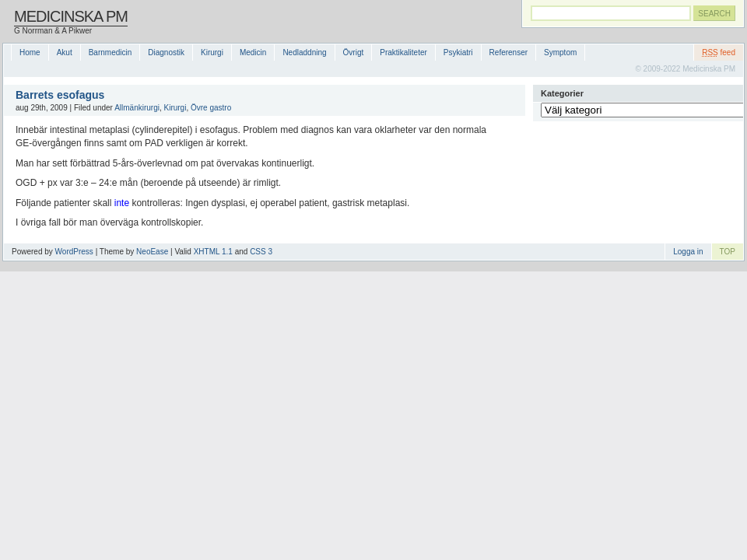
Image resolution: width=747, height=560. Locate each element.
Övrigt (354, 52)
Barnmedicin (110, 52)
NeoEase (152, 252)
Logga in (688, 252)
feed (719, 52)
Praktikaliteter (403, 52)
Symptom (560, 52)
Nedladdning (304, 52)
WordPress (74, 252)
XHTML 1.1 (213, 252)
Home (30, 52)
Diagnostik (166, 52)
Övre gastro (211, 108)
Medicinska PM (71, 16)
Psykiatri (458, 52)
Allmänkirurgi (137, 108)
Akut (65, 52)
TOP (728, 252)
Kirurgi (212, 52)
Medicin (253, 52)
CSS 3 (261, 252)
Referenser (509, 52)
